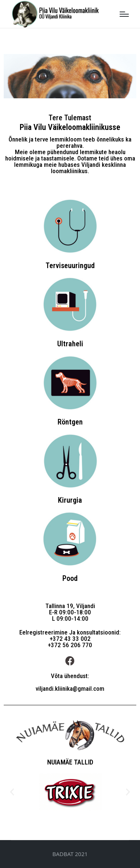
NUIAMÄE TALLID (70, 762)
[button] (12, 792)
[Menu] (124, 14)
